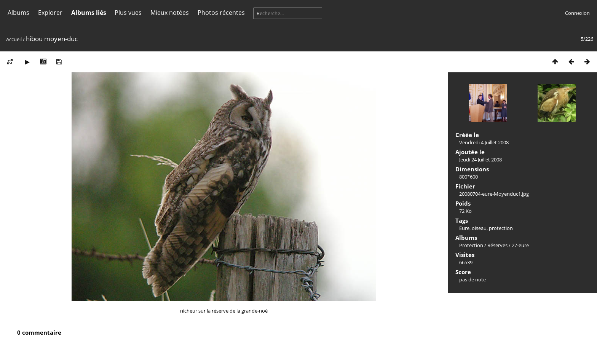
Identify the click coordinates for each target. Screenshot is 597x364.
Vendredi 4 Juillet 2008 (484, 142)
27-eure (520, 245)
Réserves (497, 245)
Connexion (577, 13)
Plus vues (128, 13)
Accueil (14, 39)
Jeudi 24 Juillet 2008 (480, 160)
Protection (471, 245)
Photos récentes (221, 13)
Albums (18, 13)
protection (501, 228)
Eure (464, 228)
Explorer (50, 13)
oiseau (479, 228)
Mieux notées (170, 13)
